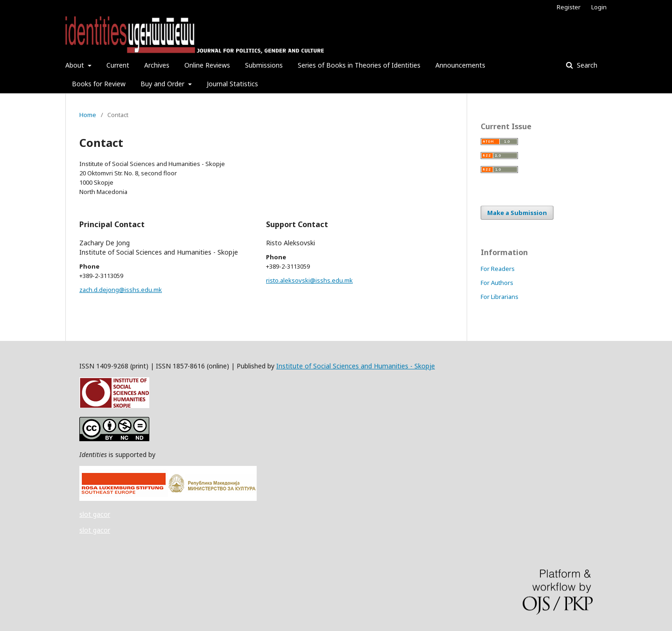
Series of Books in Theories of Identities (359, 65)
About (76, 65)
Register (569, 7)
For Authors (497, 283)
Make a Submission (517, 213)
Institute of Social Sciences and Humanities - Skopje (356, 366)
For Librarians (500, 297)
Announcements (460, 65)
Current (118, 65)
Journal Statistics (232, 84)
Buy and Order (163, 84)
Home (88, 115)
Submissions (264, 65)
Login (599, 7)
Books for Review (99, 84)
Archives (157, 65)
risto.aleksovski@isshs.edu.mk (309, 280)
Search (586, 65)
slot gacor (95, 514)
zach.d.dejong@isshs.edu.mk (121, 290)
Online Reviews (207, 65)
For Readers (498, 269)
